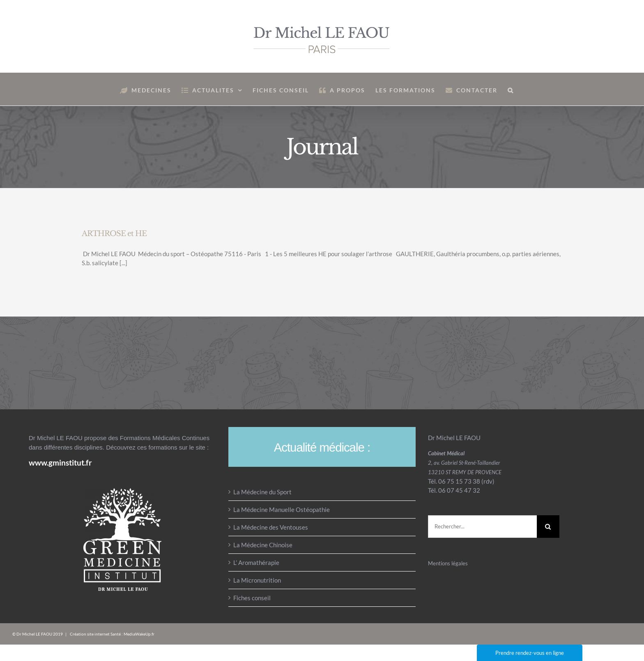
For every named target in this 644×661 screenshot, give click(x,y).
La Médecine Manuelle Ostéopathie (282, 510)
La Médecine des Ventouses (271, 527)
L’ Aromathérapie (256, 562)
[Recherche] (548, 527)
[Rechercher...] (482, 527)
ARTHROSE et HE (114, 234)
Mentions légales (448, 563)
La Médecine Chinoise (263, 545)
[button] (511, 89)
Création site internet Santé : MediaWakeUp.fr (112, 634)
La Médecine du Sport (262, 492)
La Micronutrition (257, 580)
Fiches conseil (252, 598)
